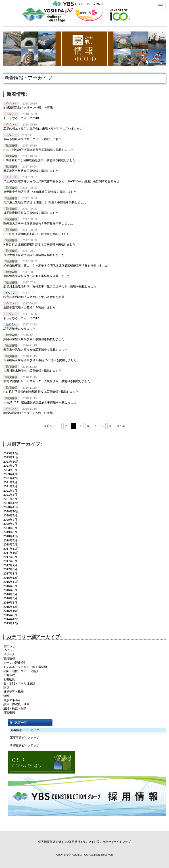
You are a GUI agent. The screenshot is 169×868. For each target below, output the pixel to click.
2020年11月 (11, 507)
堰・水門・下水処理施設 (19, 683)
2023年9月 (10, 466)
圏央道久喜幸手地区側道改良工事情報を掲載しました (38, 223)
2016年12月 (11, 578)
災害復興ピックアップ (25, 745)
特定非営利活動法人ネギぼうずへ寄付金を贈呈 (34, 297)
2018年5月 (10, 544)
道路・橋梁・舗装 (15, 708)
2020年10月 (11, 511)
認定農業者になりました (19, 329)
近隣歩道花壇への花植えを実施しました (29, 307)
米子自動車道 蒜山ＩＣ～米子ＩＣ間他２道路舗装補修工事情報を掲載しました (56, 265)
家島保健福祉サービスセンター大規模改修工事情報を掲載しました (47, 381)
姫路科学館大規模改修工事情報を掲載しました (34, 339)
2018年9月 (10, 540)
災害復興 (9, 712)
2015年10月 (11, 611)
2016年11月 (11, 582)
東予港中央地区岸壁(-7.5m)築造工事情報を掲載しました (40, 192)
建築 (6, 688)
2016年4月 (10, 594)
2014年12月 (11, 619)
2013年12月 (11, 623)
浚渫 (6, 696)
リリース (9, 654)
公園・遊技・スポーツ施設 (21, 671)
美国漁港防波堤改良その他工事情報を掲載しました (37, 276)
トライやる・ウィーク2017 (21, 318)
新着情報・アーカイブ (25, 730)
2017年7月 (10, 565)
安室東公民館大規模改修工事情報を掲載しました (35, 350)
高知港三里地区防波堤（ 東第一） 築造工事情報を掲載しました (45, 202)
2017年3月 (10, 573)
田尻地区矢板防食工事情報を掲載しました (31, 171)
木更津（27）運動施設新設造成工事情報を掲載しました (40, 402)
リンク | (88, 842)
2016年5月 (10, 590)
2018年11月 (11, 536)
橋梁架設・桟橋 (14, 692)
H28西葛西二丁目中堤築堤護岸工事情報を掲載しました (39, 160)
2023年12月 (11, 453)
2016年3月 (10, 598)
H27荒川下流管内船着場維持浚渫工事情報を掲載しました (41, 392)
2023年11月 (11, 457)
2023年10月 (11, 462)
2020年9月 (10, 515)
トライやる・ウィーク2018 (21, 118)
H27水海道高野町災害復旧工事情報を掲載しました (37, 234)
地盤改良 (9, 679)
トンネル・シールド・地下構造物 (25, 667)
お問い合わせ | (103, 842)
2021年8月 (10, 486)
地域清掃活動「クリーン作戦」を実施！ (29, 108)
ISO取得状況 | (73, 842)
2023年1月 (10, 474)
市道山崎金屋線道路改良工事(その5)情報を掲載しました (40, 360)
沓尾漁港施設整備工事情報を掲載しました (31, 213)
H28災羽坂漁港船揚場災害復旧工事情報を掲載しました (39, 244)
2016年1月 (10, 603)
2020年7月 (10, 524)
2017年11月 (11, 549)
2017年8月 (10, 561)
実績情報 (9, 659)
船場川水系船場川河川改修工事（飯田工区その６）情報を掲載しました (50, 286)
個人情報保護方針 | (51, 842)
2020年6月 (10, 528)
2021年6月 (10, 495)
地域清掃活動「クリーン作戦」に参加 (28, 413)
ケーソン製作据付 (15, 663)
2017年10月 (11, 553)
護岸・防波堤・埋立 (16, 704)
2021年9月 (10, 482)
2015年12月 (11, 607)
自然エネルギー (14, 700)
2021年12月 (11, 478)
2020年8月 (10, 520)
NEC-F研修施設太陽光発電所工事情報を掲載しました (38, 150)
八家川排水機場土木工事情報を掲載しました (32, 371)
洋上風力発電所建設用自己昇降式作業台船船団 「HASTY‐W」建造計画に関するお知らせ (61, 181)
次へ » (121, 426)
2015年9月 (10, 615)
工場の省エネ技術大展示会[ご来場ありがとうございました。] (43, 129)
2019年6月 (10, 532)
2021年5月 (10, 499)
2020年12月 (11, 503)
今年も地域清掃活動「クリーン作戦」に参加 (32, 139)
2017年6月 (10, 569)
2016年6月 (10, 586)
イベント (9, 650)
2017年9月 (10, 557)
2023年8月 (10, 470)
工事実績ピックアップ (25, 738)
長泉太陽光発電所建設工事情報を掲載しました (34, 255)
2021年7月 (10, 491)
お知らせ (9, 646)
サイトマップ (122, 842)
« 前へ (48, 426)
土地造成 (9, 675)
